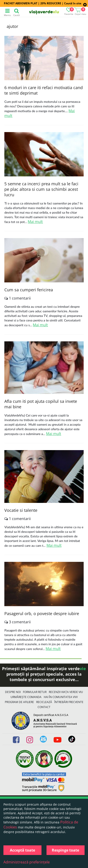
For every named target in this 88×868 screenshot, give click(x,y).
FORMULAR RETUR (35, 692)
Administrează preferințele (27, 862)
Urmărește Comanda (26, 697)
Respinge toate (65, 850)
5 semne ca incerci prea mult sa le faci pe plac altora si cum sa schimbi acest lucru (41, 189)
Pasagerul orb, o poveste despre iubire (42, 613)
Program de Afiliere (19, 702)
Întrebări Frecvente (69, 702)
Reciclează (44, 702)
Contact (44, 707)
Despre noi (13, 692)
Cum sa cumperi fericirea (29, 290)
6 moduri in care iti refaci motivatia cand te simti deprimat (44, 90)
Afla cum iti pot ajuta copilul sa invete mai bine (41, 404)
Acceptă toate (22, 850)
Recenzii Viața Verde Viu (66, 692)
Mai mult (35, 222)
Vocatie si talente (21, 510)
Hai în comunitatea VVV (61, 697)
